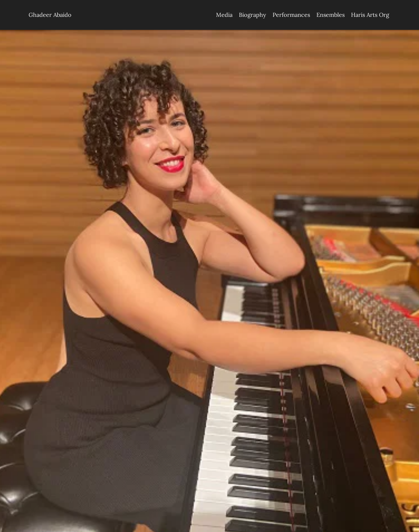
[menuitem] (224, 15)
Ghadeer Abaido (50, 15)
